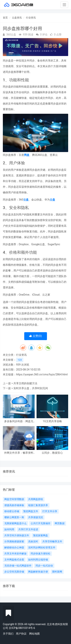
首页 (5, 18)
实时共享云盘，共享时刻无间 (31, 388)
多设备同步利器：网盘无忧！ (19, 421)
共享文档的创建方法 (25, 383)
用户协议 (21, 634)
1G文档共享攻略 (52, 421)
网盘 (27, 155)
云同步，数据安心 (52, 453)
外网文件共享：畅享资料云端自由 (19, 453)
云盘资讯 (17, 18)
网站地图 (34, 634)
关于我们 (8, 634)
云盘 (26, 200)
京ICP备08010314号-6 (22, 628)
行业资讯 (31, 18)
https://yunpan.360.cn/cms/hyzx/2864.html (42, 374)
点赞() (35, 336)
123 (20, 360)
